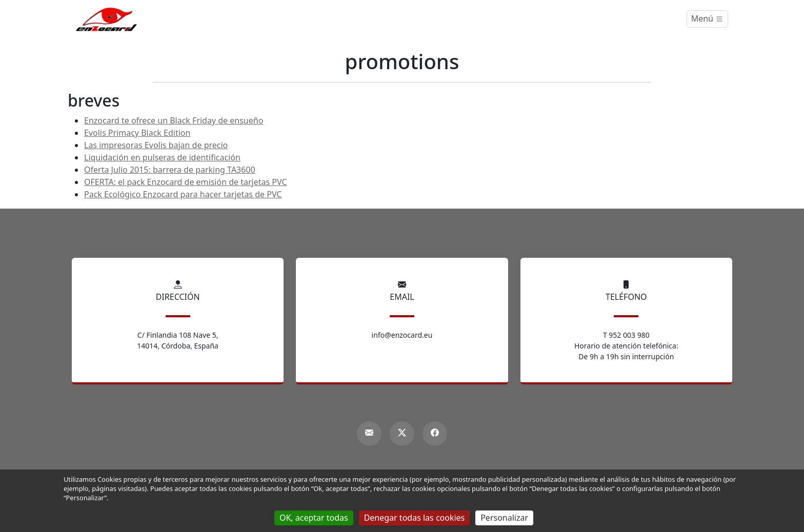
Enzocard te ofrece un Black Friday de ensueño (174, 120)
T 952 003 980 (626, 335)
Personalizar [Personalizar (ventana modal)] (504, 518)
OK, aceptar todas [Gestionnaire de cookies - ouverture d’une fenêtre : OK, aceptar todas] (314, 518)
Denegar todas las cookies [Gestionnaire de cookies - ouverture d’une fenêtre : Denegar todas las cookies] (415, 518)
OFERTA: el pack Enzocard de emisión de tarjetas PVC (186, 182)
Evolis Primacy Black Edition (137, 133)
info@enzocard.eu (402, 335)
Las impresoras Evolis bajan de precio (156, 145)
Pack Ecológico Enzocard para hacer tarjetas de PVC (183, 194)
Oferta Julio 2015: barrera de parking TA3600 (170, 170)
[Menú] (707, 19)
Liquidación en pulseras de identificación (162, 157)
